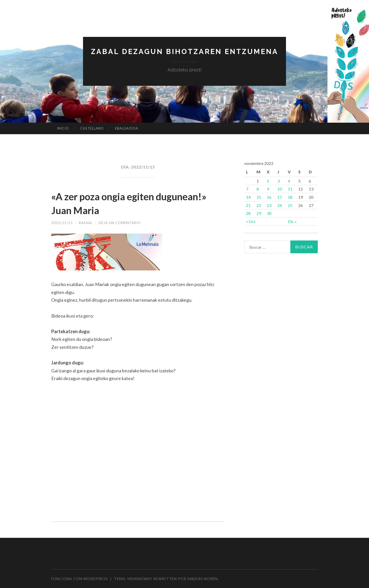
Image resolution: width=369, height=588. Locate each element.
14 (248, 197)
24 (280, 205)
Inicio (63, 128)
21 (248, 205)
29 (259, 213)
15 (259, 197)
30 (269, 213)
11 (290, 189)
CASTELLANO (92, 128)
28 (248, 213)
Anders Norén (203, 579)
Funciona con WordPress (80, 579)
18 (290, 197)
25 (290, 205)
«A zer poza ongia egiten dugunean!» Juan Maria (113, 203)
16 (269, 197)
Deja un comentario (122, 223)
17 (280, 197)
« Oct (251, 221)
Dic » (292, 221)
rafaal (86, 223)
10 (280, 189)
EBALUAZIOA (127, 128)
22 (259, 205)
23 (269, 205)
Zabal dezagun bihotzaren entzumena (184, 51)
